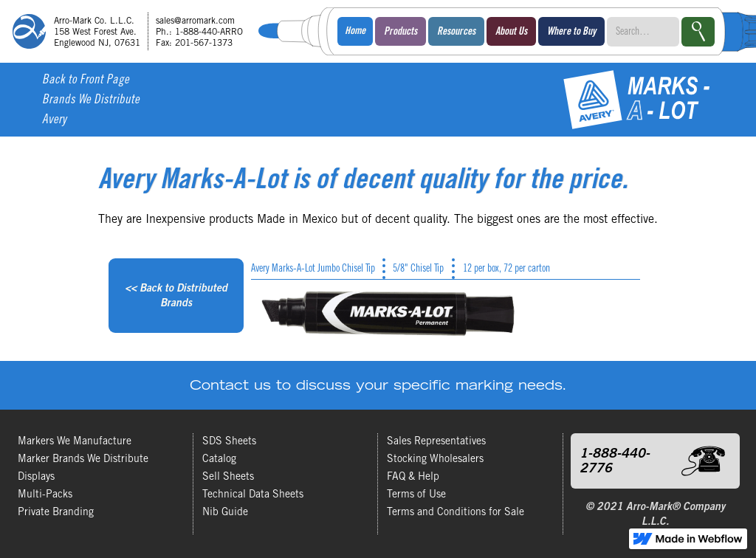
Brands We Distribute (91, 101)
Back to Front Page (86, 81)
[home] (133, 31)
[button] (401, 31)
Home (355, 32)
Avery (54, 121)
